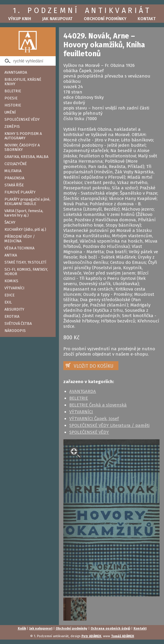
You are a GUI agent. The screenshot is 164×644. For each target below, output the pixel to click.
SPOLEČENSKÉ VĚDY (22, 119)
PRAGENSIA (14, 178)
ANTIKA (11, 255)
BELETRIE (13, 91)
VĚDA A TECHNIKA (19, 248)
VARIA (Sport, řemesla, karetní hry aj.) (24, 213)
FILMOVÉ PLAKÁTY (20, 192)
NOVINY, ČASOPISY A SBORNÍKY (22, 147)
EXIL (8, 302)
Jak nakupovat (57, 19)
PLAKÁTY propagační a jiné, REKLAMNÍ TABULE (27, 201)
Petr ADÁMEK (91, 636)
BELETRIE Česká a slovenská (98, 405)
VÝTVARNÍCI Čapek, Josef (94, 419)
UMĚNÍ (10, 112)
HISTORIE (13, 105)
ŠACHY (10, 222)
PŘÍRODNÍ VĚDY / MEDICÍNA (20, 239)
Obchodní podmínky (105, 19)
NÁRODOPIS (15, 331)
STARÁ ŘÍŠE (14, 185)
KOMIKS (11, 281)
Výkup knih (20, 19)
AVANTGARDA (16, 72)
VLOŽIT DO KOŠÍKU (94, 366)
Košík (22, 628)
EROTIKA (12, 316)
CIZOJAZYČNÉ (16, 164)
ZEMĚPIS (12, 126)
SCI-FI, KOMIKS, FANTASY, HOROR (26, 272)
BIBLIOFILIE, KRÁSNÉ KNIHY (23, 82)
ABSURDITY (14, 309)
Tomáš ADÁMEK (123, 636)
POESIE (11, 98)
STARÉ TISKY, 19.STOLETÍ (25, 262)
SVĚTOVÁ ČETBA (18, 323)
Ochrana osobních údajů (110, 628)
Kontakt (147, 19)
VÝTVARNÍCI (14, 288)
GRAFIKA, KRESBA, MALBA (26, 157)
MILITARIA (13, 171)
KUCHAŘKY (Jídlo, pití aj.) (25, 229)
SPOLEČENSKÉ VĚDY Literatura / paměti (109, 425)
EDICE (9, 295)
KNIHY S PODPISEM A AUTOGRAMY (23, 136)
